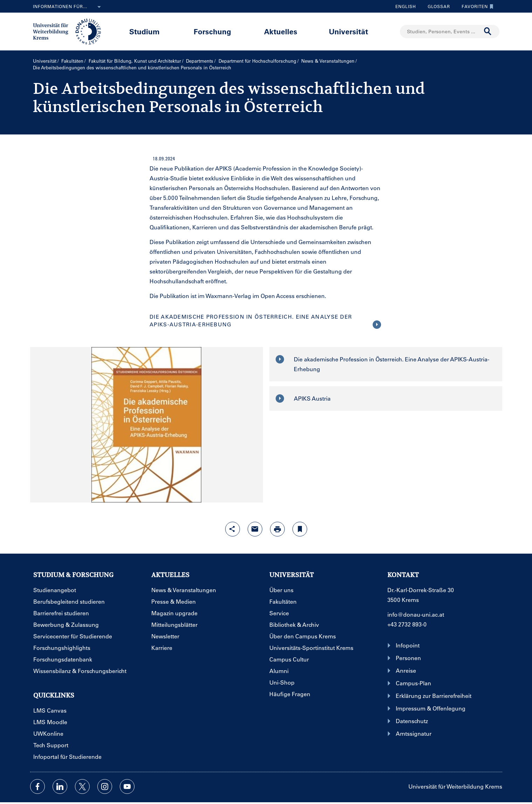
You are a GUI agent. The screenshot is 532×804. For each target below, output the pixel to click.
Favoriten (476, 6)
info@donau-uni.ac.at (416, 614)
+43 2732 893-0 (407, 624)
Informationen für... (68, 7)
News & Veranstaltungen (328, 61)
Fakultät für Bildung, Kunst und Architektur (135, 61)
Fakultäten (72, 61)
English (406, 6)
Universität (348, 31)
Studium (144, 31)
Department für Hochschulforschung (257, 61)
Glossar (436, 6)
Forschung (212, 31)
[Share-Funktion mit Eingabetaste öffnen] (233, 529)
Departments (200, 61)
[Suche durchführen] (488, 32)
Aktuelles (281, 31)
